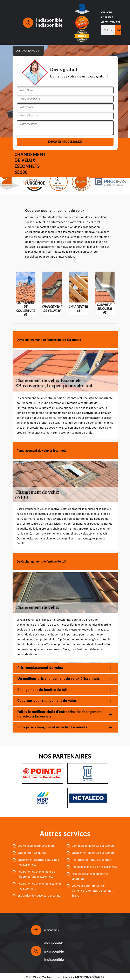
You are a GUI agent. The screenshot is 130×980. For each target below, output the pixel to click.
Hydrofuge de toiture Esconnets (92, 860)
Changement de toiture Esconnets (93, 853)
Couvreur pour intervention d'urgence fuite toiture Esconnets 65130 (93, 891)
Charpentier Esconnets (32, 853)
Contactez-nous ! (28, 51)
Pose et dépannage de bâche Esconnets (90, 876)
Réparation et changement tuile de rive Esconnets (40, 886)
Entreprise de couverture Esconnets (40, 896)
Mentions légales (90, 977)
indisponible (50, 20)
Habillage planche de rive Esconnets (94, 867)
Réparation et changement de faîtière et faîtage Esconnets (36, 874)
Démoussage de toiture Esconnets (93, 846)
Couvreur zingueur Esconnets (36, 846)
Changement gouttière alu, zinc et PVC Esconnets (39, 862)
